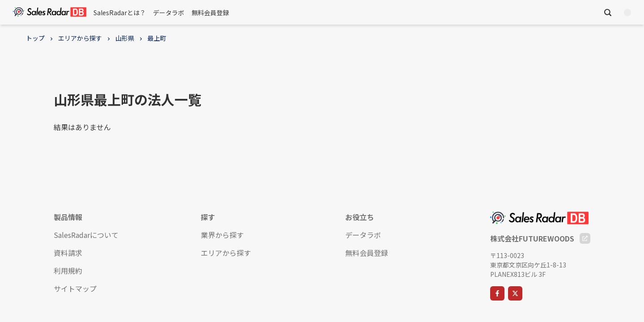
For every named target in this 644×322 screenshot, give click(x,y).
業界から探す (222, 235)
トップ (35, 38)
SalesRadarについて (86, 235)
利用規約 (68, 271)
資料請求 (68, 253)
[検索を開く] (608, 13)
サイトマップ (75, 288)
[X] (515, 293)
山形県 (125, 38)
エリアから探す (80, 38)
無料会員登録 (210, 13)
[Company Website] (585, 238)
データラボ (169, 13)
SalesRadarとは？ (120, 13)
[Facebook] (497, 293)
